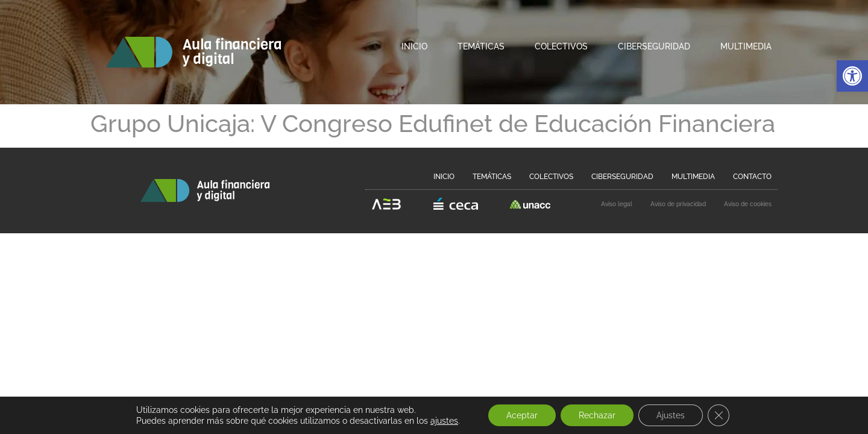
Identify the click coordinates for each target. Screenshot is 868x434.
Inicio (414, 46)
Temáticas (481, 46)
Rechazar (597, 415)
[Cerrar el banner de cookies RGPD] (719, 415)
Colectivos (561, 46)
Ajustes (671, 415)
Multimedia (746, 46)
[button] (852, 76)
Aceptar (522, 415)
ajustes (444, 421)
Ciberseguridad (654, 46)
